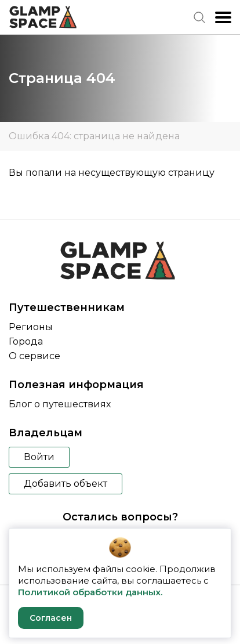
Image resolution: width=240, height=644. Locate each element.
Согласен (51, 618)
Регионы (31, 327)
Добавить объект (66, 484)
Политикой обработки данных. (90, 592)
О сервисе (34, 356)
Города (26, 341)
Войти (39, 457)
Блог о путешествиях (60, 404)
